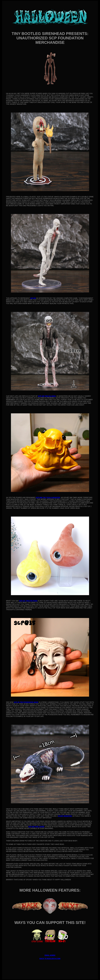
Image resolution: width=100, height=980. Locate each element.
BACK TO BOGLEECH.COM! (50, 959)
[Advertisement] (50, 966)
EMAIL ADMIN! (50, 955)
